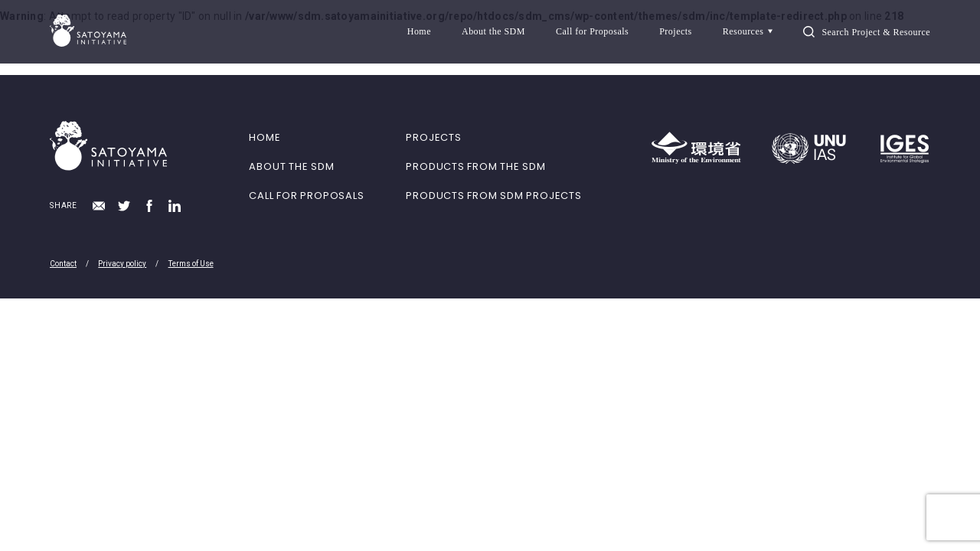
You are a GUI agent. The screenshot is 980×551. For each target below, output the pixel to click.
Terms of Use (191, 264)
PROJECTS (433, 137)
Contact (63, 264)
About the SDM (493, 31)
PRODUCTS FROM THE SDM (475, 166)
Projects (676, 31)
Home (419, 31)
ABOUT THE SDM (291, 166)
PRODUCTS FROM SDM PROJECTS (493, 196)
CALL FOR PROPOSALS (306, 196)
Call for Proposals (592, 31)
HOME (265, 137)
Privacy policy (122, 264)
